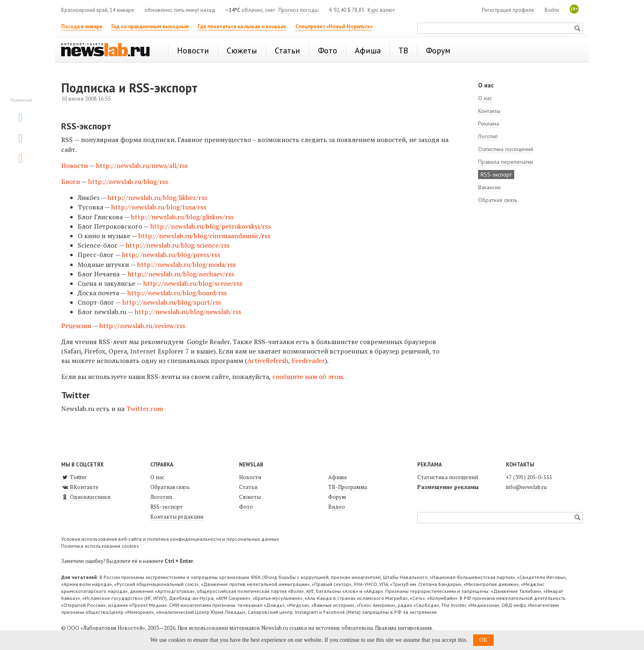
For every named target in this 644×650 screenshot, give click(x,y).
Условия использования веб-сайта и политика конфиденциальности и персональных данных (170, 539)
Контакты (489, 111)
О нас (485, 98)
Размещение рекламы (448, 487)
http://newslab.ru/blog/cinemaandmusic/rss (204, 236)
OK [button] (483, 640)
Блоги (71, 181)
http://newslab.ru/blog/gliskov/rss (182, 217)
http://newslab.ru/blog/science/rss (178, 245)
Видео (337, 507)
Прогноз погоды (299, 10)
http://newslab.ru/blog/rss (128, 181)
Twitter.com (145, 409)
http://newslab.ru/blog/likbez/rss (157, 198)
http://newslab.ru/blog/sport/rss (172, 302)
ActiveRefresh (268, 361)
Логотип (488, 136)
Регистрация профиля (508, 10)
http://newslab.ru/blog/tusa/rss (159, 207)
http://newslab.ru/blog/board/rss (177, 293)
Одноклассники (86, 497)
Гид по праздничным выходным (150, 26)
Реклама (489, 124)
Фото (246, 507)
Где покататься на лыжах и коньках (242, 26)
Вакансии (489, 187)
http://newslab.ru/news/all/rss (142, 165)
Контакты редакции (177, 517)
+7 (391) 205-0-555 (529, 477)
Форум (337, 497)
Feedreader (308, 361)
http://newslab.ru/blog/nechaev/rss (181, 274)
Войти (552, 10)
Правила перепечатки (506, 162)
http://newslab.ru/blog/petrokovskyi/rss (210, 226)
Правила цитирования (403, 628)
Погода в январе (82, 26)
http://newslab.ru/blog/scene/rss (193, 283)
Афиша (337, 477)
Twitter (74, 477)
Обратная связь (498, 200)
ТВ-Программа (348, 487)
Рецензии (76, 326)
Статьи (248, 487)
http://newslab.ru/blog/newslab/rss (188, 312)
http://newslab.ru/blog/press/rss (171, 255)
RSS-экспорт (496, 175)
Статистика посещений (506, 149)
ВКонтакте (80, 487)
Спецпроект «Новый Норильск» (334, 26)
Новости (75, 165)
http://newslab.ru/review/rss (143, 326)
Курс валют (381, 10)
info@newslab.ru (526, 487)
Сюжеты (250, 497)
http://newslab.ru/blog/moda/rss (186, 264)
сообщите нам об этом (308, 377)
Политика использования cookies (100, 546)
